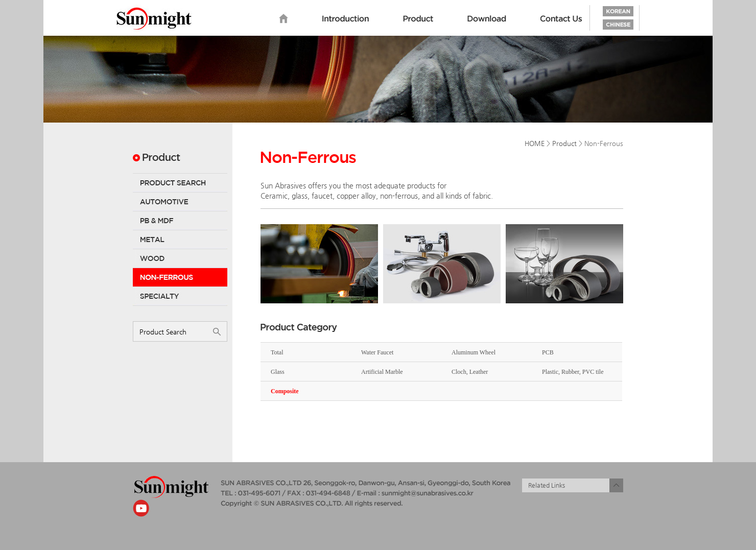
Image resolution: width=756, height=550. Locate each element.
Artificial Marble (382, 372)
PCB (548, 352)
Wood (180, 258)
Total (277, 352)
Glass (278, 372)
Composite (285, 391)
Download (487, 19)
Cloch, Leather (470, 372)
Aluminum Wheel (474, 352)
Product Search (180, 183)
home (283, 19)
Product (418, 19)
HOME (535, 143)
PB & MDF (180, 221)
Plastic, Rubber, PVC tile (573, 372)
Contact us (561, 19)
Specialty (180, 296)
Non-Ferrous (180, 277)
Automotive (180, 202)
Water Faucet (377, 352)
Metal (180, 240)
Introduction (346, 19)
